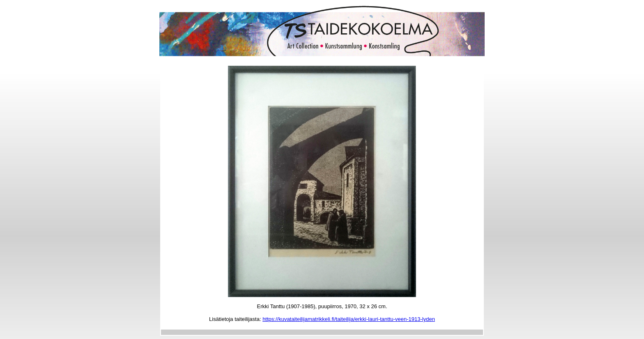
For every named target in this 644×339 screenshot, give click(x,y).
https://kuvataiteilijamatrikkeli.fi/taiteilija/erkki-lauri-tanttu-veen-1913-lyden (349, 319)
